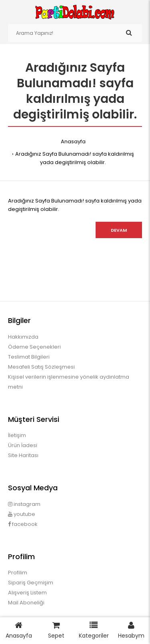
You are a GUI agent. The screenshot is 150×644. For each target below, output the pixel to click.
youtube (22, 514)
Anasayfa (73, 141)
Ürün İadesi (23, 445)
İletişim (17, 435)
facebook (23, 524)
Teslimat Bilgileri (29, 357)
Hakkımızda (23, 337)
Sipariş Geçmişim (31, 583)
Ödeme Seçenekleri (34, 347)
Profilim (18, 573)
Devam (119, 230)
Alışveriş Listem (27, 593)
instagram (24, 504)
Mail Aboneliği (26, 603)
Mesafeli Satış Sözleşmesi (41, 367)
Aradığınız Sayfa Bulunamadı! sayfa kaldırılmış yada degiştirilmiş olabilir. (75, 158)
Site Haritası (23, 455)
